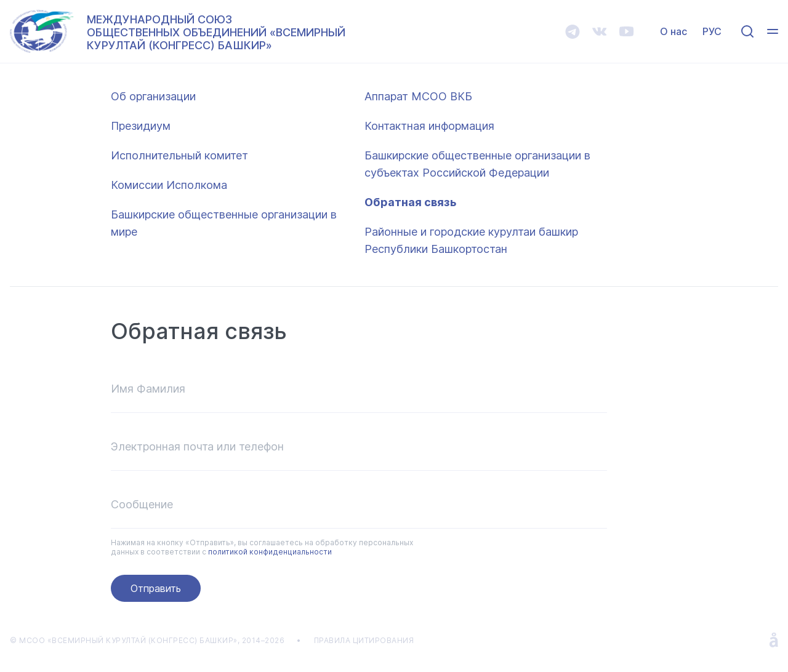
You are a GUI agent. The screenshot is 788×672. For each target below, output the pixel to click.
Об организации (153, 96)
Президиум (141, 126)
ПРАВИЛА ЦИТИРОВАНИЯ (364, 640)
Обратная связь (410, 202)
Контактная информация (429, 126)
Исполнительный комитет (179, 155)
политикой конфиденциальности (270, 552)
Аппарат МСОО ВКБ (418, 96)
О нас (673, 31)
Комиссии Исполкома (169, 185)
